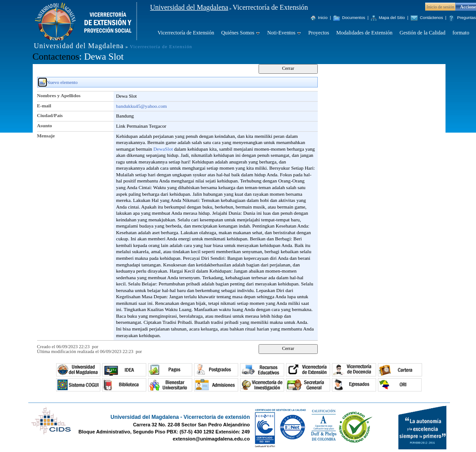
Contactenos (56, 57)
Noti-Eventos (281, 33)
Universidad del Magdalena (189, 7)
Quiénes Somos (238, 33)
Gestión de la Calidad (423, 33)
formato (461, 33)
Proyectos (318, 33)
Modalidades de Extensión (364, 33)
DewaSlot (163, 149)
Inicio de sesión (440, 7)
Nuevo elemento (62, 82)
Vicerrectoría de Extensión (186, 33)
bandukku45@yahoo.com (142, 106)
